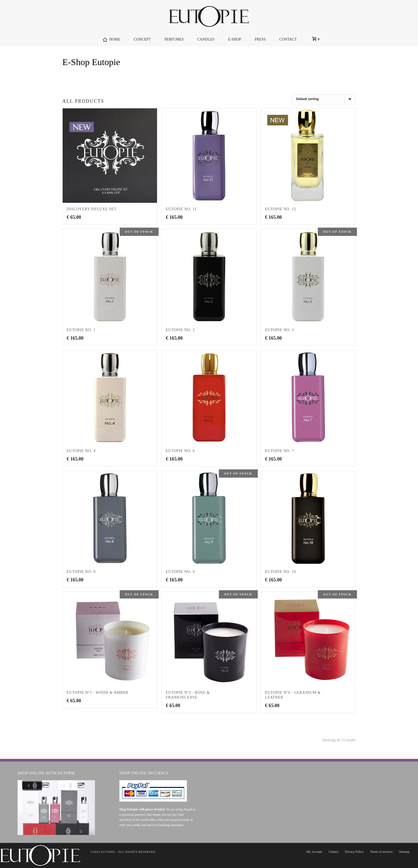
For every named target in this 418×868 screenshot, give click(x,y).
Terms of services (381, 852)
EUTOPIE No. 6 (180, 451)
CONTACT (288, 39)
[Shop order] (324, 99)
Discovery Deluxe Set (92, 209)
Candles (206, 39)
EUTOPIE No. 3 (280, 330)
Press (260, 39)
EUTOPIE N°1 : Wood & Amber (97, 693)
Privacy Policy (354, 852)
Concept (142, 39)
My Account (314, 852)
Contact (334, 852)
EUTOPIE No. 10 (281, 572)
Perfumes (174, 39)
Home (336, 76)
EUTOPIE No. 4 (81, 451)
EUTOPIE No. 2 (180, 330)
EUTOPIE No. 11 (181, 209)
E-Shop (235, 39)
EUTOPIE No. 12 (281, 209)
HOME (112, 40)
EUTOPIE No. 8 (81, 572)
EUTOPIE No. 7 (280, 451)
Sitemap (404, 852)
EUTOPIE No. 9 (180, 572)
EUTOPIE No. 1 (81, 330)
